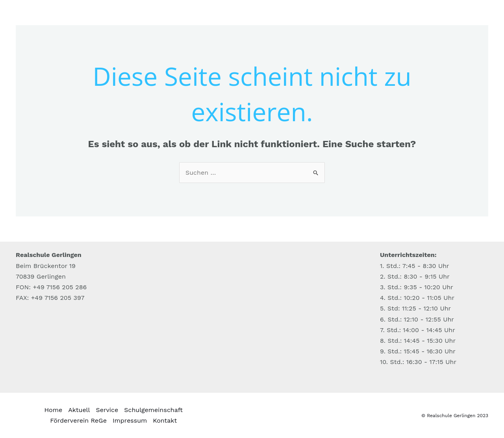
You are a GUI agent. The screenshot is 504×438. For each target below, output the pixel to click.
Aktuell (79, 410)
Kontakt (165, 420)
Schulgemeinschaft (153, 410)
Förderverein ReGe (78, 420)
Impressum (130, 420)
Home (53, 410)
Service (107, 410)
